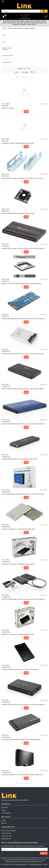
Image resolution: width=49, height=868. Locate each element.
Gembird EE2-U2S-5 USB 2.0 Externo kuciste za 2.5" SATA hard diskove (23, 248)
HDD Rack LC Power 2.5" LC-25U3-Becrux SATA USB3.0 (18, 564)
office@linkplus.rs (6, 839)
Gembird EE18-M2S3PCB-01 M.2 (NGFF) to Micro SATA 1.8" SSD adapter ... (24, 319)
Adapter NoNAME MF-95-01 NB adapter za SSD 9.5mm (18, 213)
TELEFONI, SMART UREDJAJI (15, 28)
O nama (4, 810)
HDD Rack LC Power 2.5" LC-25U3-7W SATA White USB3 (18, 529)
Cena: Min (25, 72)
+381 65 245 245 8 (7, 836)
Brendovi (4, 823)
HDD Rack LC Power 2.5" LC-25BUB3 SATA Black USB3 (18, 634)
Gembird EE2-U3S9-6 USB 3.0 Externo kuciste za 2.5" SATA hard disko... (23, 354)
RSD (17, 72)
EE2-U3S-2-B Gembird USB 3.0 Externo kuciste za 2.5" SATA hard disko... (24, 494)
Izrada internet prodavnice (35, 864)
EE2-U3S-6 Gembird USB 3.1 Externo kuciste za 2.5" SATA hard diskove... (24, 599)
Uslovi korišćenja (6, 813)
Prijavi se (44, 853)
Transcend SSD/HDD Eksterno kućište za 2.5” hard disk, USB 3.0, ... (22, 740)
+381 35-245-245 (6, 833)
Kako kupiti (4, 808)
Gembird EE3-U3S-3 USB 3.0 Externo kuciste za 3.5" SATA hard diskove (23, 704)
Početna (5, 28)
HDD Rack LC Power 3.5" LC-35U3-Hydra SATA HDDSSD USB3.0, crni (22, 775)
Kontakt (3, 820)
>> (32, 77)
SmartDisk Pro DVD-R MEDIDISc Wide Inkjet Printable (18, 143)
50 (29, 69)
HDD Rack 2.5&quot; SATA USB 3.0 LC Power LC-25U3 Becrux (20, 669)
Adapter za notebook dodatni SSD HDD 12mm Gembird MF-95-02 (22, 284)
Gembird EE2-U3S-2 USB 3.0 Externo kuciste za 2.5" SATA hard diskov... (23, 389)
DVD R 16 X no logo (8, 108)
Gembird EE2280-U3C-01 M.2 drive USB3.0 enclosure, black (20, 459)
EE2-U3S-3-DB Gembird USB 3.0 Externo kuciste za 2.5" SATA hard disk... (24, 424)
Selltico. (46, 864)
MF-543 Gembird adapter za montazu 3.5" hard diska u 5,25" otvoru (22, 178)
